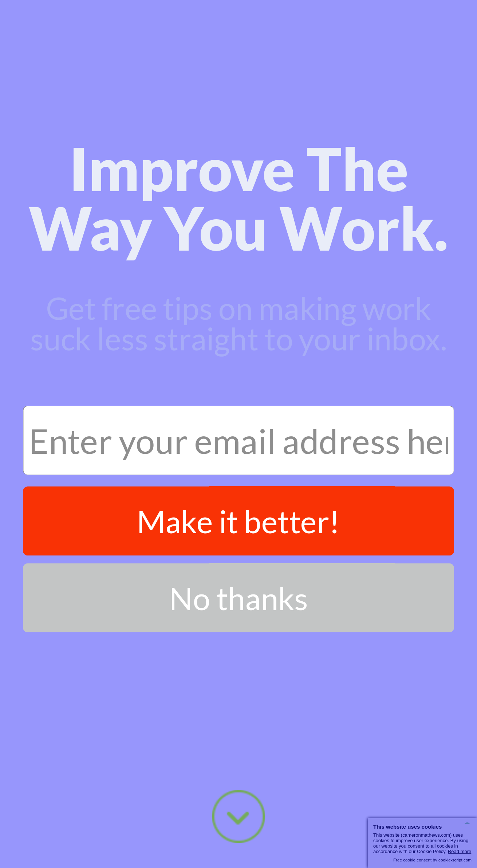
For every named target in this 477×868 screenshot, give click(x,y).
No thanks (239, 598)
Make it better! (238, 521)
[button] (238, 198)
